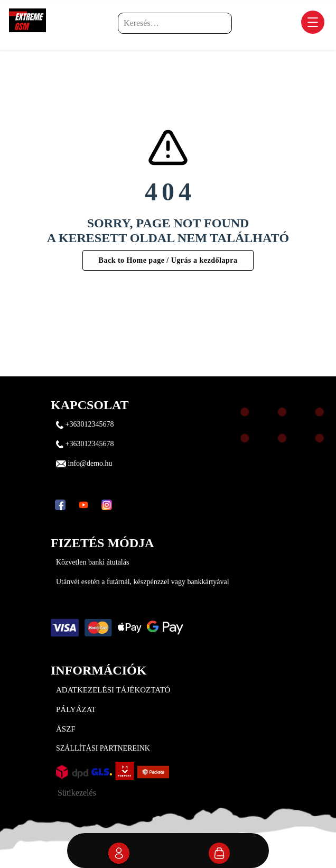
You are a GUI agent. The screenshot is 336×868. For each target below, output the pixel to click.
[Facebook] (60, 505)
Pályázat (76, 709)
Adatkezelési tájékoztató (113, 690)
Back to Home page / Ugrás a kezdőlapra (168, 260)
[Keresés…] (175, 23)
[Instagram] (107, 505)
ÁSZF (66, 729)
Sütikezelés (77, 793)
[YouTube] (83, 505)
